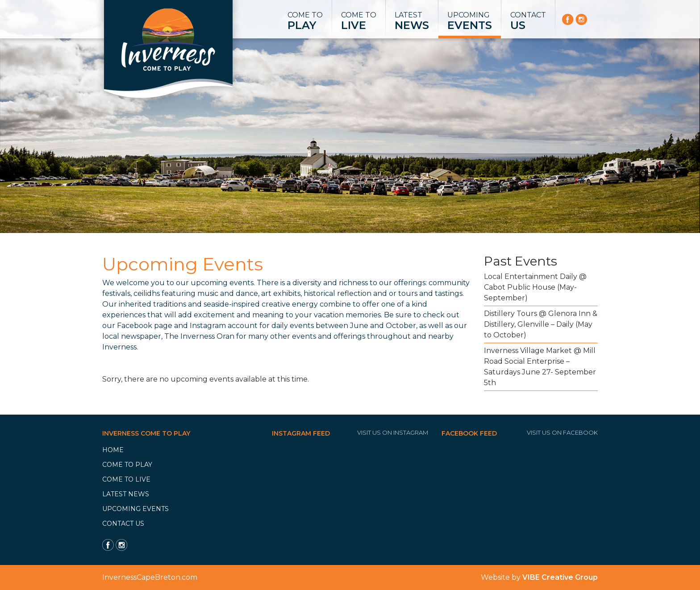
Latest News (126, 494)
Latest (412, 21)
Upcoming (470, 21)
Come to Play (127, 465)
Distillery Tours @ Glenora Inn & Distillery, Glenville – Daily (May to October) (541, 324)
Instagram (208, 326)
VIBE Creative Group (560, 577)
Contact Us (123, 524)
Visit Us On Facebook (562, 432)
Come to (305, 21)
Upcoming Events (135, 509)
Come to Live (126, 479)
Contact (528, 21)
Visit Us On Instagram (393, 432)
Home (113, 450)
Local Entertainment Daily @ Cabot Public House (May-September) (535, 287)
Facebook (135, 326)
